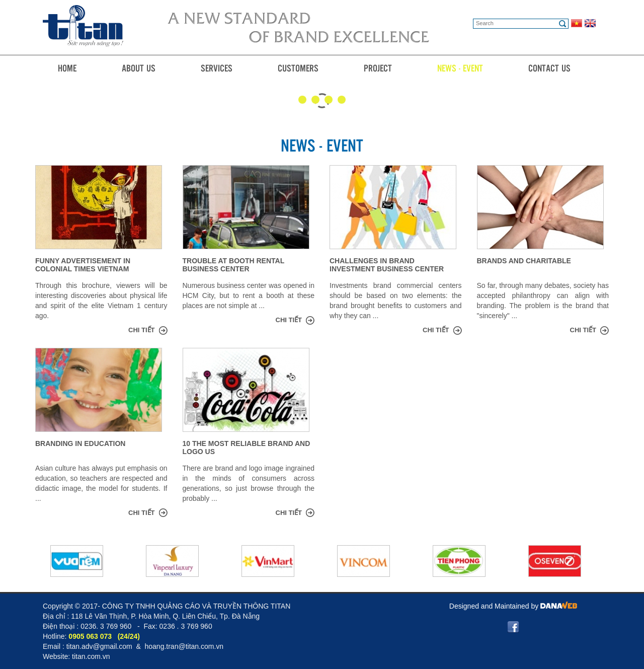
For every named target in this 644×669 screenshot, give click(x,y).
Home (67, 68)
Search (562, 24)
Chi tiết (142, 330)
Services (217, 68)
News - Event (460, 68)
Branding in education (80, 443)
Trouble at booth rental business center (233, 265)
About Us (139, 68)
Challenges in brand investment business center (387, 265)
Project (378, 68)
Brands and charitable (524, 261)
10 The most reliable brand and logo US (247, 448)
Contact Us (549, 68)
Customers (298, 68)
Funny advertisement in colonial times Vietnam (83, 265)
